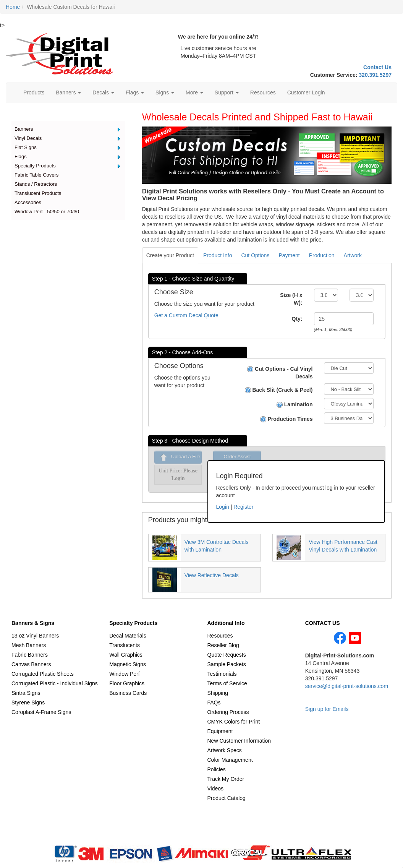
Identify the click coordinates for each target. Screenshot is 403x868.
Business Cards (128, 693)
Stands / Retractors (36, 184)
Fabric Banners (30, 655)
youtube (355, 638)
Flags (21, 157)
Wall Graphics (126, 655)
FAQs (214, 703)
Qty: (297, 319)
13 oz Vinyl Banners (35, 636)
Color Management (230, 760)
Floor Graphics (127, 683)
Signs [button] (165, 92)
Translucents (125, 645)
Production (322, 255)
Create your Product (170, 255)
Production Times (286, 419)
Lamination (295, 405)
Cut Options (255, 255)
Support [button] (227, 92)
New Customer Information (239, 741)
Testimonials (222, 674)
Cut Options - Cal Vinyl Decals (280, 373)
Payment (289, 255)
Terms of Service (227, 683)
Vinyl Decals (28, 138)
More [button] (194, 92)
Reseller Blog (223, 645)
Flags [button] (135, 92)
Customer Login (306, 92)
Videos (216, 789)
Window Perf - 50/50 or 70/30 (47, 212)
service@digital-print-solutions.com (347, 686)
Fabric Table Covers (36, 175)
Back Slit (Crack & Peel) (279, 390)
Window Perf (124, 674)
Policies (217, 769)
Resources (263, 92)
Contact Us (377, 67)
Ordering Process (228, 712)
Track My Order (226, 779)
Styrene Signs (28, 703)
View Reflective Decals (212, 575)
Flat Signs (26, 147)
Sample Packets (227, 664)
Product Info (218, 255)
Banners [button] (68, 92)
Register (243, 507)
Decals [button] (103, 92)
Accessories (28, 202)
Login (222, 507)
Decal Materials (128, 636)
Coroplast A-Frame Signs (41, 712)
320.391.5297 (375, 75)
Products (34, 92)
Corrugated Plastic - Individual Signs (55, 683)
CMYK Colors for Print (234, 722)
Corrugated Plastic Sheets (43, 674)
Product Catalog (227, 798)
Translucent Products (38, 193)
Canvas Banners (31, 664)
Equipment (220, 731)
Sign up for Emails (327, 709)
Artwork (353, 255)
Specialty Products (35, 166)
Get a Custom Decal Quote (186, 315)
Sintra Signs (26, 693)
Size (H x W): (291, 299)
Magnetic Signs (128, 664)
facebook (340, 638)
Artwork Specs (225, 750)
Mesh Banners (29, 645)
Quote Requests (227, 655)
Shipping (218, 693)
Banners (24, 129)
